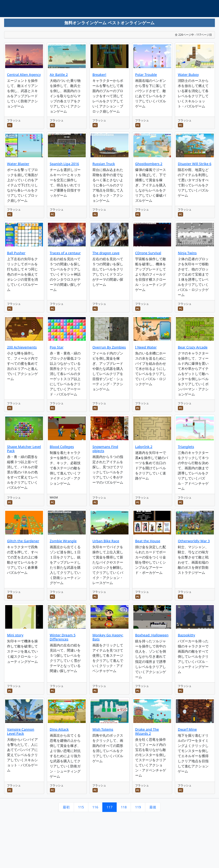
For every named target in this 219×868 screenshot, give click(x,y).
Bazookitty (186, 635)
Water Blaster (18, 164)
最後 (153, 807)
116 (95, 807)
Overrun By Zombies (109, 347)
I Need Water (146, 347)
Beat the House (148, 541)
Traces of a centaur (65, 253)
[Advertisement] (89, 28)
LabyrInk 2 (144, 447)
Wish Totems (103, 729)
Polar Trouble (146, 75)
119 (138, 807)
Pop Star (57, 347)
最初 (66, 807)
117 (109, 807)
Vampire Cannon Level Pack (21, 731)
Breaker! (99, 75)
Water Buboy (188, 75)
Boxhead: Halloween (152, 635)
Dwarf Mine (187, 729)
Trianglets (186, 447)
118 (124, 807)
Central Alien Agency (24, 75)
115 (81, 807)
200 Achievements (22, 347)
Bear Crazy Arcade (193, 347)
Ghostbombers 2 (149, 164)
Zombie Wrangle (63, 541)
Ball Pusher (16, 253)
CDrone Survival (148, 253)
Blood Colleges (62, 447)
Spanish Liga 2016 (64, 164)
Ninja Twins (187, 253)
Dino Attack (59, 729)
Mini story (15, 635)
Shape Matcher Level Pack (24, 449)
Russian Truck (104, 164)
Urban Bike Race (106, 541)
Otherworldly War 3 (194, 541)
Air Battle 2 (59, 75)
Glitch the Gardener (23, 541)
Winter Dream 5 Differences (63, 637)
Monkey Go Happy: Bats (108, 637)
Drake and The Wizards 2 (147, 731)
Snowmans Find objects (105, 449)
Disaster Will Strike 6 (195, 164)
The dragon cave (106, 253)
